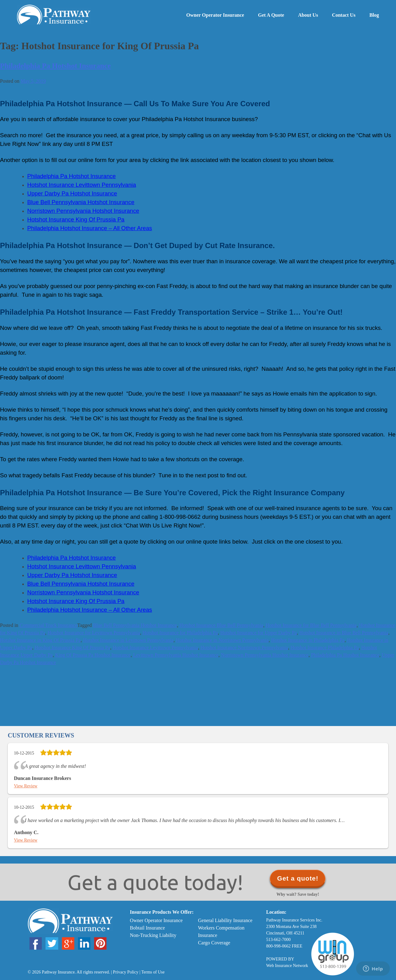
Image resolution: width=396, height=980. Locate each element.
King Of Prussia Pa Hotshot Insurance (93, 655)
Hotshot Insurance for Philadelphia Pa (180, 633)
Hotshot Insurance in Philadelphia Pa (308, 640)
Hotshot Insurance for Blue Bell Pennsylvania (311, 625)
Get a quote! (298, 878)
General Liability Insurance (225, 920)
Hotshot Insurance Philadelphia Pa (325, 647)
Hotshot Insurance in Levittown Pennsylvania (128, 640)
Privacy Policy (126, 972)
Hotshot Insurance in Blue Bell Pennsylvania (344, 633)
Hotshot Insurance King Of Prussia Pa (72, 647)
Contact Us (344, 15)
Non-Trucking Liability (153, 935)
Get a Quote (271, 15)
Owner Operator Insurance (215, 15)
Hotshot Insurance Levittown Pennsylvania (155, 647)
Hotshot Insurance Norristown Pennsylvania (244, 647)
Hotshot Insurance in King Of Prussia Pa (40, 640)
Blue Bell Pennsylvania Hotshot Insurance (135, 625)
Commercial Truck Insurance (48, 625)
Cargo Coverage (214, 943)
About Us (308, 15)
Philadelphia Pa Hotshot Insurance (55, 66)
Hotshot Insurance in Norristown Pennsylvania (222, 640)
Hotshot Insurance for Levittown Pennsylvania (94, 633)
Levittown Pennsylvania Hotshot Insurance (176, 655)
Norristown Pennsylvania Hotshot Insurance (265, 655)
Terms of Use (153, 972)
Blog (374, 15)
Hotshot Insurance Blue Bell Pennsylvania (221, 625)
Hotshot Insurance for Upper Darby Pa (258, 633)
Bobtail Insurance (147, 928)
